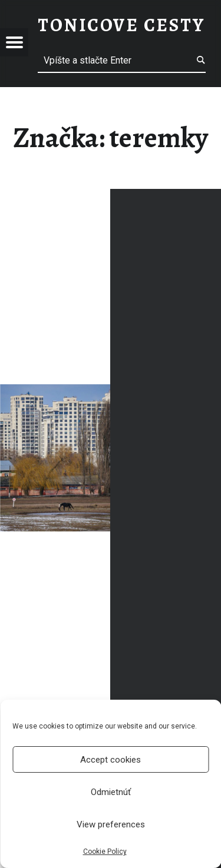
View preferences (111, 824)
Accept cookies (111, 760)
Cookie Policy (105, 852)
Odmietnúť (111, 792)
